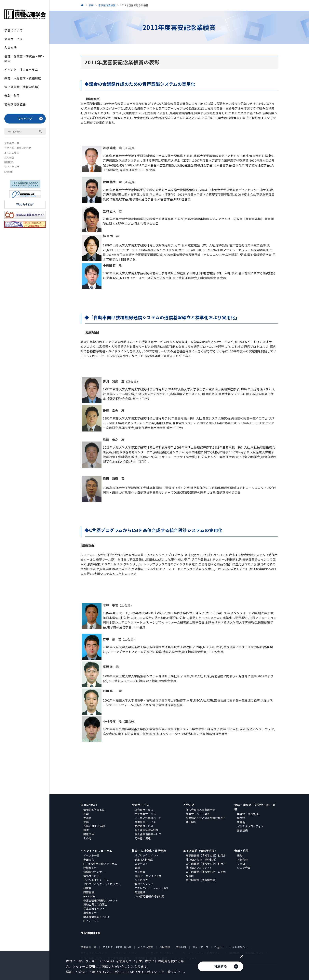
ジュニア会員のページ (148, 818)
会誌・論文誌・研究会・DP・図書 (25, 59)
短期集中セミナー (94, 872)
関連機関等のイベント (97, 917)
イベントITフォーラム (96, 880)
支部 (86, 822)
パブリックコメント (147, 855)
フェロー (242, 864)
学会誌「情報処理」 (249, 814)
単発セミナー (91, 913)
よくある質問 (12, 153)
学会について (13, 30)
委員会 (87, 818)
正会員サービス (144, 810)
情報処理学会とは (94, 810)
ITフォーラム (91, 921)
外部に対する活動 (94, 826)
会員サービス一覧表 (198, 814)
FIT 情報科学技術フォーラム (100, 864)
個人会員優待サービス (148, 834)
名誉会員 (242, 860)
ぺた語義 (140, 872)
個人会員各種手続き (147, 830)
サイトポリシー (239, 947)
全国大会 (89, 860)
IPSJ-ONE (89, 896)
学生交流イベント (94, 909)
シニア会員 (244, 868)
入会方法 (10, 47)
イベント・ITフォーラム (21, 70)
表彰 (86, 814)
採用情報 (9, 157)
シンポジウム (143, 880)
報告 (86, 830)
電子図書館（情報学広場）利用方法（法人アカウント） (206, 866)
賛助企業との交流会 (95, 904)
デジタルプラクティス (250, 826)
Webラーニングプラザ (148, 876)
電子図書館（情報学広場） (23, 87)
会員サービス (13, 39)
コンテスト (141, 864)
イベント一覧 (91, 855)
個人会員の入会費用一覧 (201, 810)
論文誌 (241, 818)
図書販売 (242, 830)
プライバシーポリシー (111, 972)
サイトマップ (12, 167)
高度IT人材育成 (144, 860)
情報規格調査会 (15, 104)
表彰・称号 (12, 95)
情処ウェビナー (93, 876)
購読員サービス (144, 826)
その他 (87, 838)
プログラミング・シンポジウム (102, 884)
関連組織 (140, 892)
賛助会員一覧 (12, 143)
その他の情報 (143, 838)
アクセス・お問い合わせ (18, 148)
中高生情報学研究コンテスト (101, 900)
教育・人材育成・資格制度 (23, 78)
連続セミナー (91, 868)
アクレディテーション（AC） (152, 888)
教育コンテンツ (144, 884)
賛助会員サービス (145, 822)
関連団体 (9, 162)
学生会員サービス (145, 814)
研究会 (241, 822)
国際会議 (89, 892)
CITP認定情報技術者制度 (149, 896)
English (9, 172)
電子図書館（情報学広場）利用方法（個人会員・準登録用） (206, 857)
